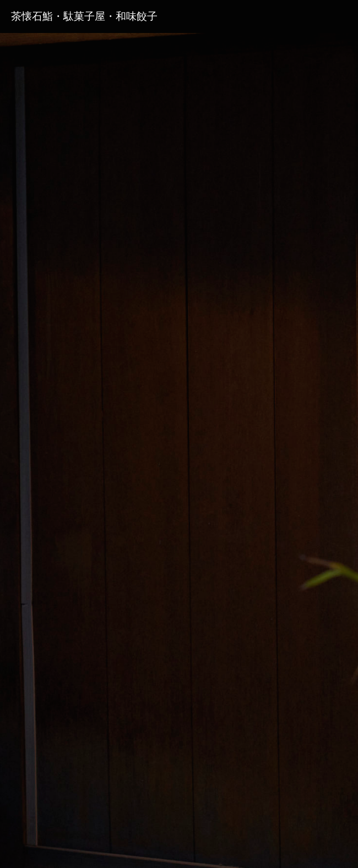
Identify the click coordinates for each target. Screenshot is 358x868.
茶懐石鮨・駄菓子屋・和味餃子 (84, 16)
